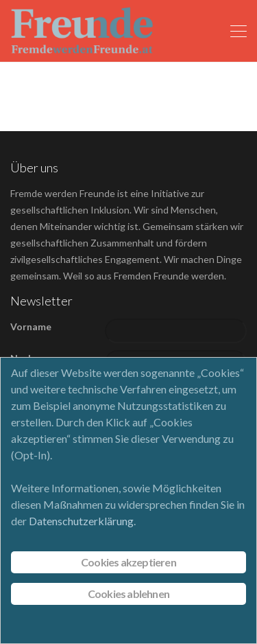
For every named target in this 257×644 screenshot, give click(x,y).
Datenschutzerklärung (81, 521)
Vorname (31, 326)
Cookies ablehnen (128, 594)
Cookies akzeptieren (128, 562)
